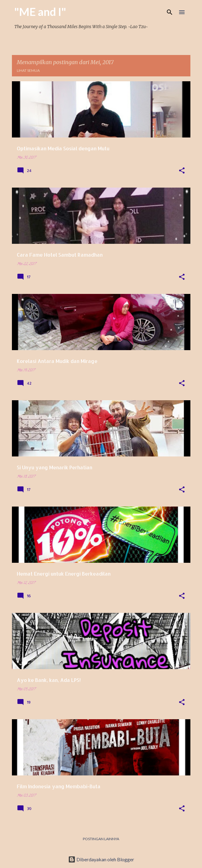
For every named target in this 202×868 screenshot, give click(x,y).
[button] (182, 171)
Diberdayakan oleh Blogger (101, 859)
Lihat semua (28, 70)
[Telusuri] (170, 12)
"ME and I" (40, 12)
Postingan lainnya (101, 839)
